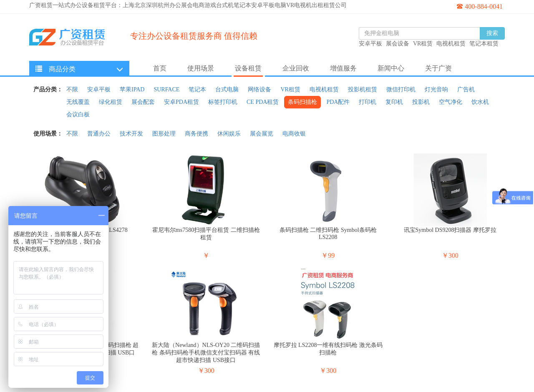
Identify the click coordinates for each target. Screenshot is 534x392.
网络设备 (259, 89)
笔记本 (197, 89)
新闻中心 (391, 68)
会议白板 (78, 114)
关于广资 (438, 68)
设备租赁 (248, 68)
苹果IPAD (132, 89)
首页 (160, 68)
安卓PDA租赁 (181, 102)
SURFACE (166, 89)
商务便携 (196, 134)
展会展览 (262, 134)
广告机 (466, 89)
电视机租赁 (324, 89)
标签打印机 (223, 102)
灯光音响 (436, 89)
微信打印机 (401, 89)
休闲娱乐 (229, 134)
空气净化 (451, 102)
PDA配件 (338, 102)
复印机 (394, 102)
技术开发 (131, 134)
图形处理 (164, 134)
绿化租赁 (111, 102)
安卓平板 (99, 89)
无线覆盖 (78, 102)
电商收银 (294, 134)
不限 (72, 89)
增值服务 (343, 68)
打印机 (368, 102)
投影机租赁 (363, 89)
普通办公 (99, 134)
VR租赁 (290, 89)
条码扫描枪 (302, 102)
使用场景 (201, 68)
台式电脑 (227, 89)
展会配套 (143, 102)
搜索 (492, 33)
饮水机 (480, 102)
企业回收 (296, 68)
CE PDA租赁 (263, 102)
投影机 (421, 102)
